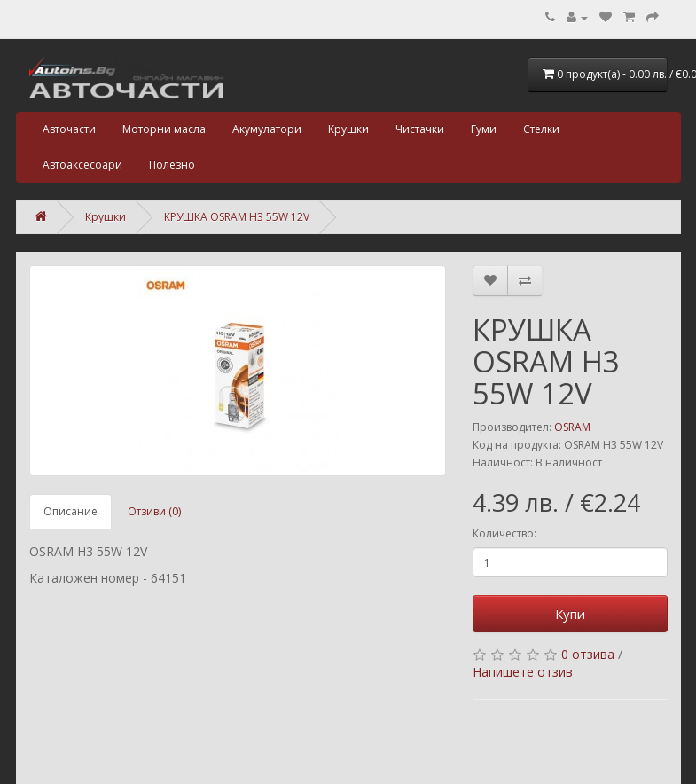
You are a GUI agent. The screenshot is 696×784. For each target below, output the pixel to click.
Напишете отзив (523, 672)
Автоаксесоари (82, 165)
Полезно (172, 165)
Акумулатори (267, 129)
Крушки (348, 129)
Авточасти (69, 129)
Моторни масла (164, 129)
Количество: (504, 533)
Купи (570, 614)
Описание (70, 511)
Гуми (484, 129)
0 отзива (588, 654)
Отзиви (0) (154, 511)
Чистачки (420, 129)
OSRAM (572, 427)
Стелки (541, 129)
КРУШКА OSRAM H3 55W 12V (237, 217)
